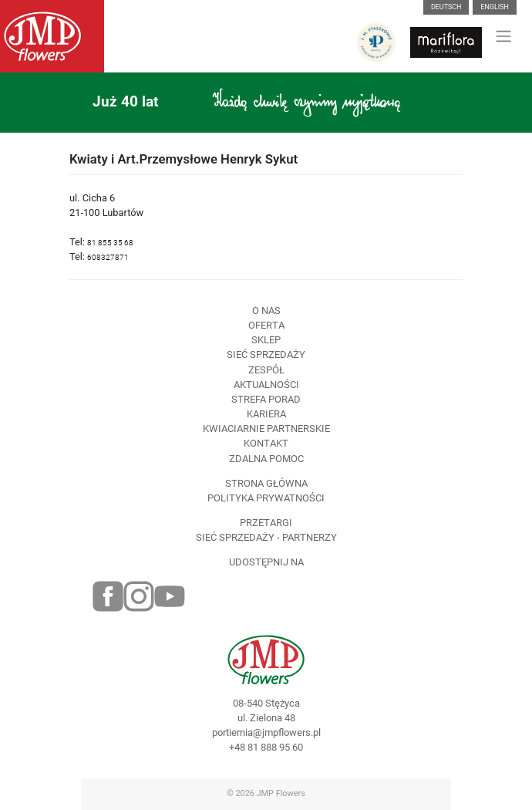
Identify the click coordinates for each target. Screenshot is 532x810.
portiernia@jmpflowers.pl (266, 732)
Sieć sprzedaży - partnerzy (266, 537)
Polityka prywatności (266, 498)
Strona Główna (266, 483)
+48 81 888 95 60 (266, 747)
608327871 (108, 257)
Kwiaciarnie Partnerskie (266, 429)
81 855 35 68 (110, 243)
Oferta (266, 325)
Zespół (266, 370)
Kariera (266, 414)
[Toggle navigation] (504, 36)
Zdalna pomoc (266, 459)
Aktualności (266, 385)
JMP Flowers (281, 793)
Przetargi (266, 523)
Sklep (266, 340)
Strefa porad (266, 399)
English (495, 7)
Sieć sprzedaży (266, 354)
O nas (266, 310)
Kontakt (266, 443)
